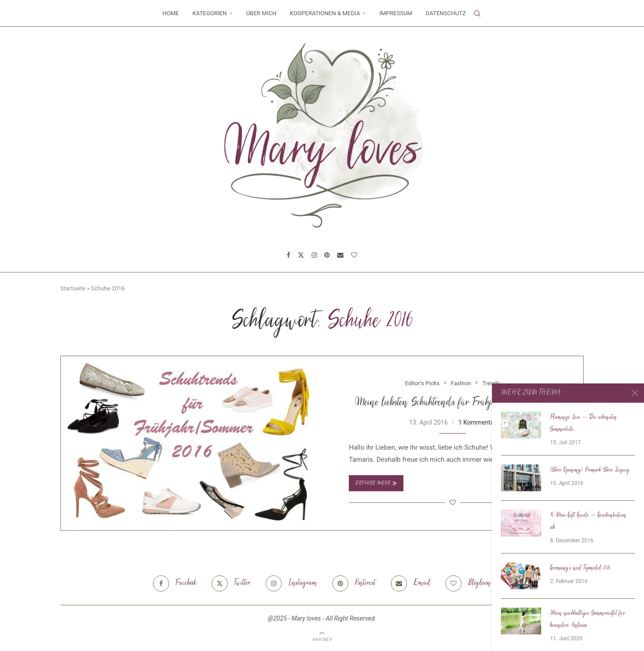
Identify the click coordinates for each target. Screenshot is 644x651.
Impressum (396, 13)
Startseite (73, 288)
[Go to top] (322, 639)
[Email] (340, 255)
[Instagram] (314, 255)
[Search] (477, 13)
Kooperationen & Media (325, 13)
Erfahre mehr (376, 483)
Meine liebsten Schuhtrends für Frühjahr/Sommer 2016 (453, 403)
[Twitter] (301, 255)
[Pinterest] (327, 255)
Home (171, 13)
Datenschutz (446, 13)
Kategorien (210, 13)
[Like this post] (453, 502)
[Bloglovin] (354, 255)
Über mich (261, 13)
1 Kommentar (477, 422)
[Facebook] (288, 255)
